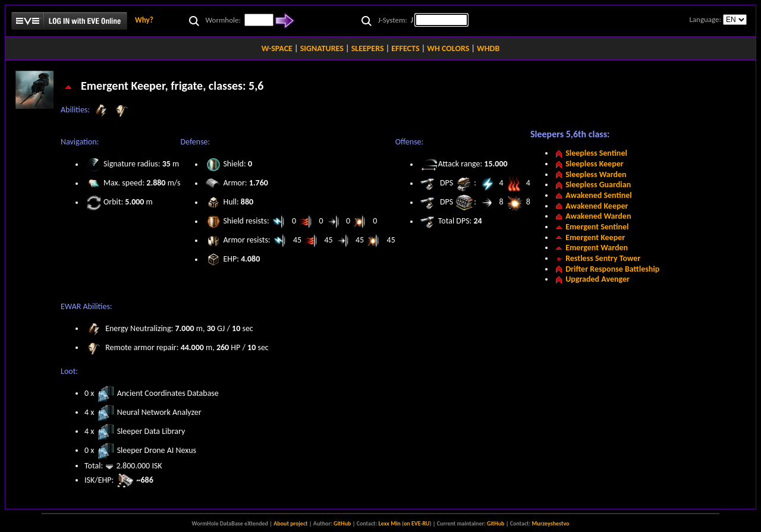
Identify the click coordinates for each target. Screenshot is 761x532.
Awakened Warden (598, 216)
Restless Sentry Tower (603, 258)
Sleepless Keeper (595, 164)
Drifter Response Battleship (612, 269)
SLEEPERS (368, 48)
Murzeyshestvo (551, 523)
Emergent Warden (597, 248)
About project (290, 523)
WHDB (488, 48)
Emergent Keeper (595, 237)
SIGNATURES (322, 48)
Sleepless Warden (596, 174)
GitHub (342, 523)
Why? (144, 20)
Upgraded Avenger (598, 279)
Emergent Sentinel (597, 227)
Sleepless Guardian (598, 185)
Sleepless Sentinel (596, 153)
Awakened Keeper (597, 206)
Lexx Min (390, 523)
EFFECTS (405, 48)
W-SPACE (277, 48)
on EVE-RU (416, 523)
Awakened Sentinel (599, 195)
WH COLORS (448, 48)
